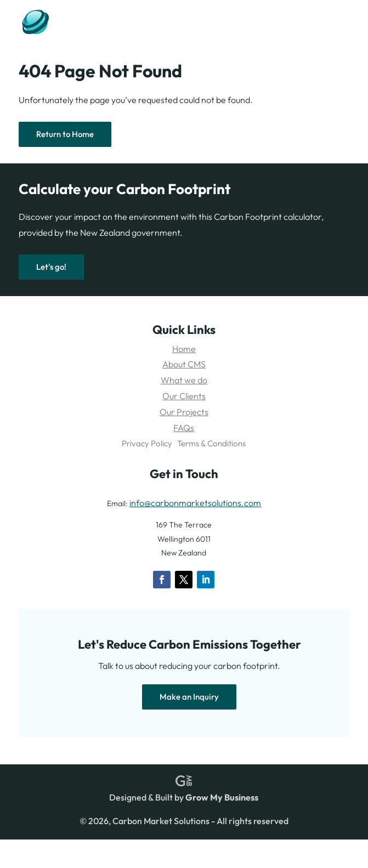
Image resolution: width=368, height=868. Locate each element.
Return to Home (65, 134)
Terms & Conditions (211, 443)
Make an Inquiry (189, 697)
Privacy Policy (147, 443)
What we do (184, 380)
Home (184, 349)
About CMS (184, 364)
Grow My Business (222, 797)
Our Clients (184, 396)
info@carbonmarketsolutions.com (195, 503)
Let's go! (51, 267)
